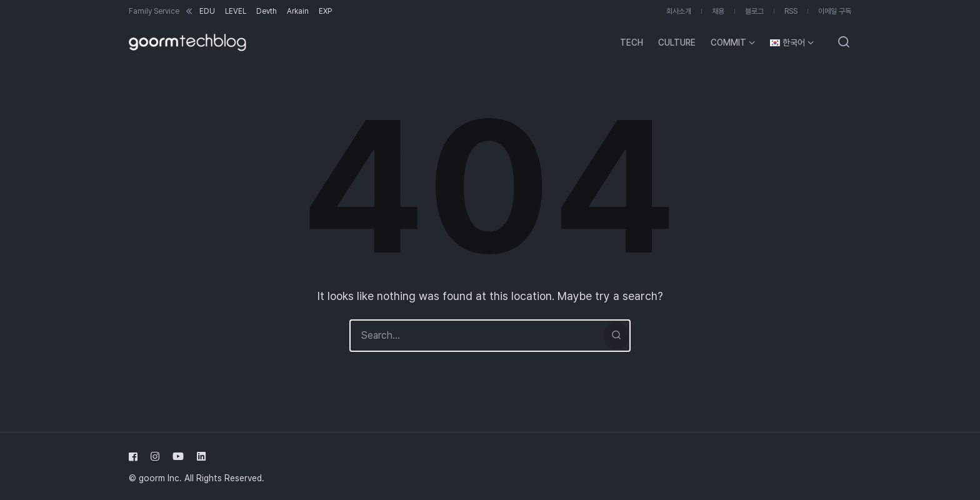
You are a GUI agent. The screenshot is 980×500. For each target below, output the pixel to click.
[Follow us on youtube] (178, 457)
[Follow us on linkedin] (199, 457)
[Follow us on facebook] (136, 457)
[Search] (616, 336)
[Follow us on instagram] (155, 457)
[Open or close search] (844, 42)
